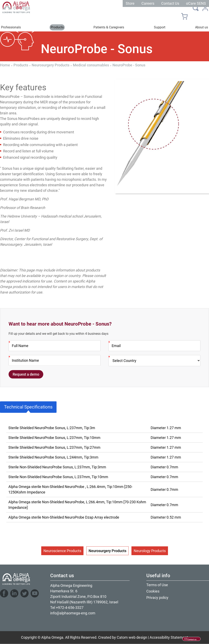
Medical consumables (91, 65)
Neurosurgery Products (51, 65)
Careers (148, 3)
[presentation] (162, 136)
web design (138, 637)
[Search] (196, 8)
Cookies (153, 591)
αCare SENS (196, 3)
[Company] (55, 361)
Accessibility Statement (169, 637)
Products (21, 65)
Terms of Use (157, 585)
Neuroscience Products (62, 551)
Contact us (192, 640)
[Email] (154, 346)
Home (5, 65)
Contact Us (170, 3)
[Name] (55, 346)
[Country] (154, 361)
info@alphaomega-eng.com (73, 613)
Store (130, 3)
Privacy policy (157, 598)
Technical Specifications (28, 407)
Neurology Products (150, 551)
